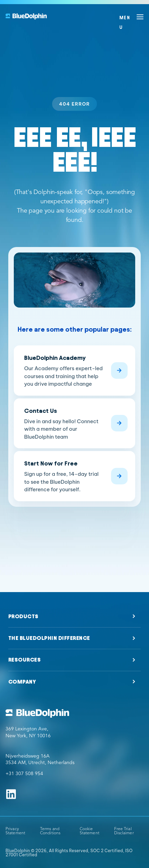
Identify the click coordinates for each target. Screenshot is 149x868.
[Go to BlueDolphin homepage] (74, 713)
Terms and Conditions (50, 831)
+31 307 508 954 (24, 774)
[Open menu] (131, 17)
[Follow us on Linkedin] (11, 794)
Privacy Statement (15, 831)
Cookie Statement (90, 831)
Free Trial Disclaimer (124, 831)
